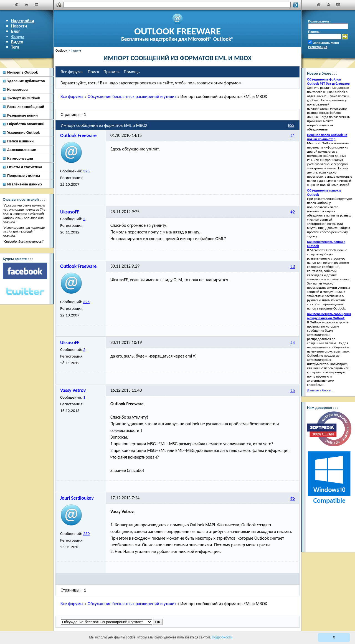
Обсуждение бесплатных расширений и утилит (132, 96)
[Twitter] (25, 292)
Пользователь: (319, 21)
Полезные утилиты (24, 175)
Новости (19, 26)
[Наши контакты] (36, 4)
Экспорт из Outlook (24, 98)
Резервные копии (22, 115)
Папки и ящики (20, 141)
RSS (291, 125)
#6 (293, 498)
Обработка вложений (26, 124)
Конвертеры (18, 89)
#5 (293, 391)
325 (86, 171)
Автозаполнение (22, 150)
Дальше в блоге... (320, 390)
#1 (293, 136)
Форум (18, 37)
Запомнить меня (326, 43)
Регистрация (318, 47)
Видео (17, 42)
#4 (293, 343)
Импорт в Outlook (22, 72)
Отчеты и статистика (25, 167)
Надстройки (23, 21)
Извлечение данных (25, 184)
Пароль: (314, 32)
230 (86, 534)
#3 (293, 267)
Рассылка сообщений (26, 107)
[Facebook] (25, 271)
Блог (16, 31)
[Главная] (17, 4)
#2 (293, 212)
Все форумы (72, 96)
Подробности (222, 637)
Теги (15, 47)
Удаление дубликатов (26, 81)
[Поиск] (177, 5)
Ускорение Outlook (23, 132)
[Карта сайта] (27, 4)
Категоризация (20, 158)
